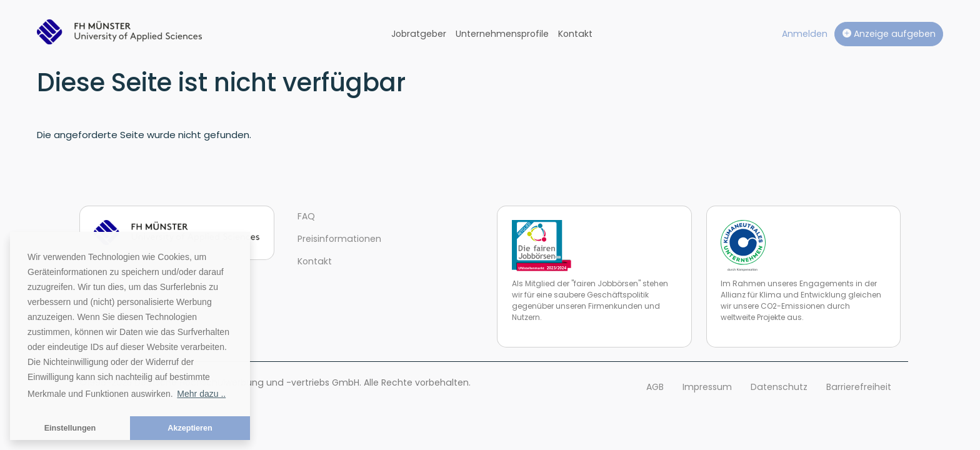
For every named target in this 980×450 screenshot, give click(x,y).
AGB (655, 387)
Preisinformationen (339, 239)
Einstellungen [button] (70, 428)
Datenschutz (779, 387)
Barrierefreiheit (859, 387)
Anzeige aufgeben (889, 34)
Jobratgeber (419, 34)
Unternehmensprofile (502, 34)
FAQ (306, 216)
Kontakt (575, 34)
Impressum (707, 387)
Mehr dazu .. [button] (201, 394)
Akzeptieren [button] (190, 428)
